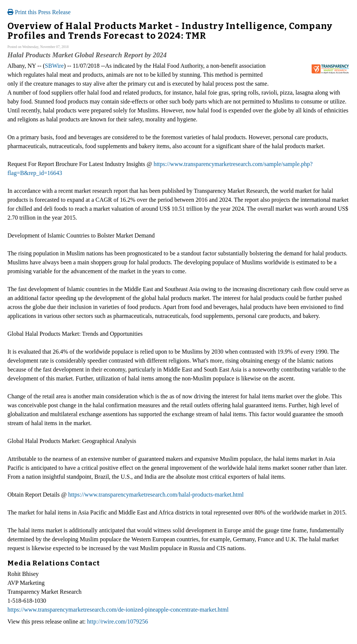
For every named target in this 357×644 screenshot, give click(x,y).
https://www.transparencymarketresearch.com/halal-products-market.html (156, 495)
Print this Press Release (39, 12)
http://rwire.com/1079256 (118, 621)
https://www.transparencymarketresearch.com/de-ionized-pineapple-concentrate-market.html (118, 610)
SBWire (54, 66)
